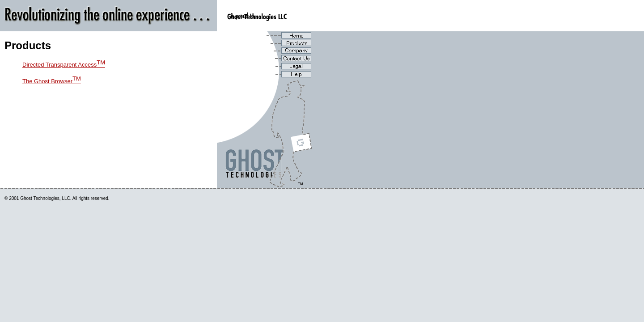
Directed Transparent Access (64, 65)
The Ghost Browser (52, 81)
